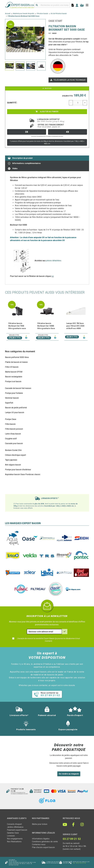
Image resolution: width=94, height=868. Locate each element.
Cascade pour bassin (14, 443)
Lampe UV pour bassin (15, 412)
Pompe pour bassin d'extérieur (18, 470)
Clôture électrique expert (16, 455)
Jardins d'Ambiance (15, 827)
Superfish (9, 403)
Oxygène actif (11, 439)
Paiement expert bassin (17, 830)
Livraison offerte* (51, 120)
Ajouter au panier (47, 112)
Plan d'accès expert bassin (43, 847)
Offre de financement (51, 126)
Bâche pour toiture (40, 824)
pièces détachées (54, 261)
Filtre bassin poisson (14, 429)
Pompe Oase (11, 419)
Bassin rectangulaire (14, 377)
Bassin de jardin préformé (16, 408)
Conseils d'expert (14, 824)
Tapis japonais (11, 460)
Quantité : (12, 103)
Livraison (11, 836)
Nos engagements (15, 839)
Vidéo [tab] (13, 169)
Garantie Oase (13, 833)
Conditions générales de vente (45, 842)
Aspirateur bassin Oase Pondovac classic (23, 474)
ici (53, 276)
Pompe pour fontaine (14, 393)
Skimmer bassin (12, 398)
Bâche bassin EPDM (14, 372)
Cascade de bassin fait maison (18, 388)
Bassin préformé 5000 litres (17, 357)
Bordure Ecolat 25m (13, 450)
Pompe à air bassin (13, 381)
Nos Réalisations (14, 842)
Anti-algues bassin (13, 465)
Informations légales (41, 839)
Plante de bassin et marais (16, 362)
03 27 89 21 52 (81, 863)
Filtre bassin (10, 424)
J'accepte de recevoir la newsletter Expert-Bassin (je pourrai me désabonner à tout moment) (48, 640)
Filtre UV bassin (12, 367)
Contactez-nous (39, 844)
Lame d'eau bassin (13, 434)
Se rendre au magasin (69, 774)
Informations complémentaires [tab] (24, 163)
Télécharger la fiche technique (68, 80)
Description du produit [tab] (20, 158)
